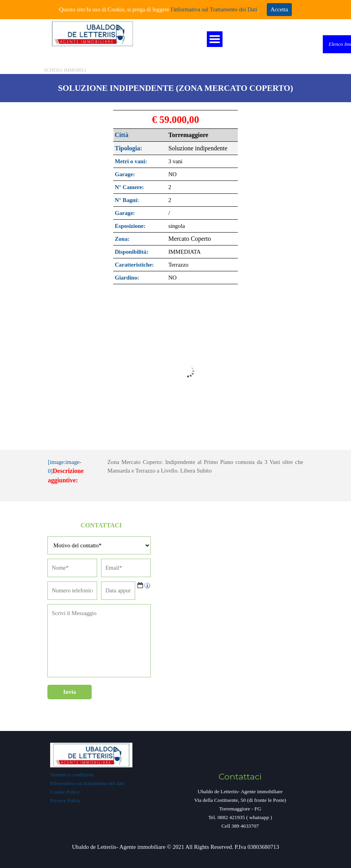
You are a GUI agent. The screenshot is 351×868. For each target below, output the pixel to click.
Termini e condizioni (72, 775)
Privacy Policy (65, 800)
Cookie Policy (65, 792)
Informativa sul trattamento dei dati (87, 783)
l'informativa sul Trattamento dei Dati (213, 9)
